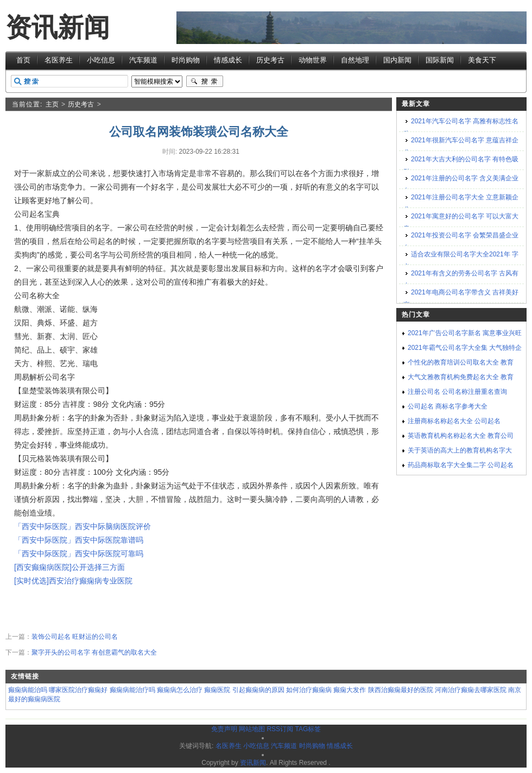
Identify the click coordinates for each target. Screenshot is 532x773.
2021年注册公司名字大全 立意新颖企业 (461, 203)
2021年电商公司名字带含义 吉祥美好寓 (461, 298)
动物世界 (313, 60)
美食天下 (482, 60)
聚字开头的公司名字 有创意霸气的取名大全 (94, 652)
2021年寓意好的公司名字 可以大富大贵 (461, 222)
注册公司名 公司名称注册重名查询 (457, 392)
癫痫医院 (217, 690)
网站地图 (252, 729)
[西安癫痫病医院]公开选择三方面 (69, 567)
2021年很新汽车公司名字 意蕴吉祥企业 (461, 146)
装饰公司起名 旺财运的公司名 (75, 637)
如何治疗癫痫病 (309, 690)
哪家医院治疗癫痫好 (78, 690)
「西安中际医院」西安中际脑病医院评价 (83, 526)
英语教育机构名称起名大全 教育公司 (461, 436)
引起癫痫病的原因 (258, 690)
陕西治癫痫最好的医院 (401, 690)
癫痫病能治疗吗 (132, 690)
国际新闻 (440, 60)
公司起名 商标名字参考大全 (448, 406)
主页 (52, 104)
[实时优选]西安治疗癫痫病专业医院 (73, 581)
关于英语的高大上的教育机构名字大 (460, 450)
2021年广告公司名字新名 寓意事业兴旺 (465, 333)
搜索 (205, 81)
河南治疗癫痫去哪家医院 (471, 690)
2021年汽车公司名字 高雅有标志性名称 (461, 127)
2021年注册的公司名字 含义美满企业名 (461, 184)
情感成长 (228, 60)
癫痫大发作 (350, 690)
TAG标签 (308, 729)
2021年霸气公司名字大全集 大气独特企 (465, 348)
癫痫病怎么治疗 (180, 690)
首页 (23, 60)
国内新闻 (397, 60)
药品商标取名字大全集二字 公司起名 (461, 465)
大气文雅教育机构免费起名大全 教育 (461, 377)
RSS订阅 (280, 729)
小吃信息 (101, 60)
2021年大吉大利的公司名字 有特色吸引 (461, 165)
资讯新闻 (58, 27)
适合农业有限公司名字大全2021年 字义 (461, 260)
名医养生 (59, 60)
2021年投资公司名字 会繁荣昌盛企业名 (461, 241)
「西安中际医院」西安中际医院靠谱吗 (79, 540)
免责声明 (224, 729)
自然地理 (355, 60)
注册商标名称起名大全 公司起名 (454, 421)
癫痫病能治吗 (28, 690)
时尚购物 (186, 60)
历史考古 (270, 60)
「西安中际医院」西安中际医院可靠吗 (79, 554)
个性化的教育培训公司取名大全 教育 (461, 362)
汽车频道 (143, 60)
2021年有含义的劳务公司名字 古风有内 (461, 279)
